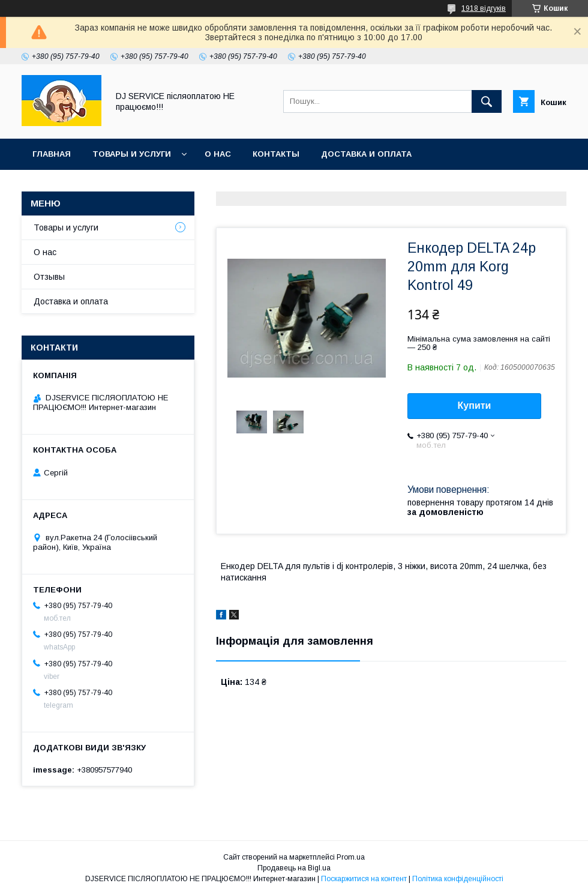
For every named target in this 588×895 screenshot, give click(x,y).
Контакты (276, 154)
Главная (52, 154)
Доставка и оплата (366, 154)
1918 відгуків (484, 8)
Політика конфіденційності (458, 879)
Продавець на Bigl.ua (294, 868)
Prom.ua (351, 857)
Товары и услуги (132, 154)
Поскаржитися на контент (364, 879)
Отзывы (49, 277)
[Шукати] (487, 101)
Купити (475, 405)
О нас (218, 154)
